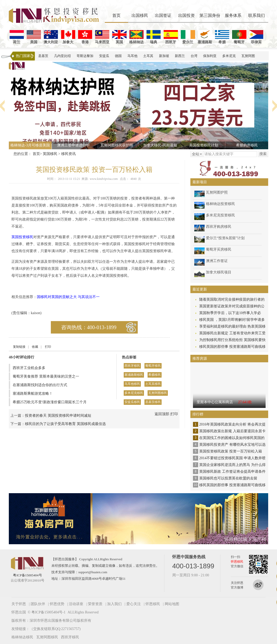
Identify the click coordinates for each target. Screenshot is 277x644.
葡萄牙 (239, 37)
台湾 (194, 56)
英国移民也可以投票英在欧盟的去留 (228, 478)
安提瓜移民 (132, 402)
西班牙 (171, 37)
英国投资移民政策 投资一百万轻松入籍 (231, 451)
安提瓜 (104, 56)
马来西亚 (102, 37)
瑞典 (154, 37)
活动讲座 (76, 604)
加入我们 (114, 604)
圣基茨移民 (153, 402)
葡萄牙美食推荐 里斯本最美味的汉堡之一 (46, 376)
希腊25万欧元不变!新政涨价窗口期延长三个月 (50, 402)
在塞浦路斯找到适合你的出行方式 (40, 385)
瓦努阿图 (248, 56)
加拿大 (68, 37)
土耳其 (148, 56)
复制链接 (19, 347)
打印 (48, 347)
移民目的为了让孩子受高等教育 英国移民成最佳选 (65, 424)
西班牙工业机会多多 (29, 368)
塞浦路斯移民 (134, 375)
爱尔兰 (188, 37)
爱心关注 (134, 604)
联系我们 (257, 15)
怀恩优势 (57, 604)
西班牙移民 (132, 366)
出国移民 (140, 15)
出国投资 (186, 15)
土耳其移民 (153, 384)
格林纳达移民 (22, 637)
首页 (116, 15)
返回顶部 (162, 414)
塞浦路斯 (205, 37)
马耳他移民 (132, 384)
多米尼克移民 (134, 393)
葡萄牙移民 (153, 366)
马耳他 (132, 56)
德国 (118, 56)
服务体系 (233, 15)
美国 (34, 37)
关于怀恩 (19, 604)
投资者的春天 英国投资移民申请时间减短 (58, 416)
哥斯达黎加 (85, 56)
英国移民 (50, 154)
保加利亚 (210, 56)
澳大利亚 (51, 37)
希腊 (222, 37)
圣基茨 (43, 56)
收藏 (35, 347)
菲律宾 (256, 37)
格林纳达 (136, 37)
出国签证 (163, 15)
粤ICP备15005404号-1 (48, 612)
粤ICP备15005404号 (27, 575)
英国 (119, 37)
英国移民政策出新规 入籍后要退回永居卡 (232, 431)
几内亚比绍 (62, 56)
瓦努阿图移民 (158, 393)
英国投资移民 (22, 237)
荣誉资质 (95, 604)
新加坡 (164, 56)
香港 (85, 37)
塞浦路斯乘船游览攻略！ (33, 394)
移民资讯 (68, 154)
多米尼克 (229, 56)
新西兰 (180, 56)
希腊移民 (155, 375)
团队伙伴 (38, 604)
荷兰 (17, 37)
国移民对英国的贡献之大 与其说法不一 (68, 297)
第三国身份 (210, 15)
